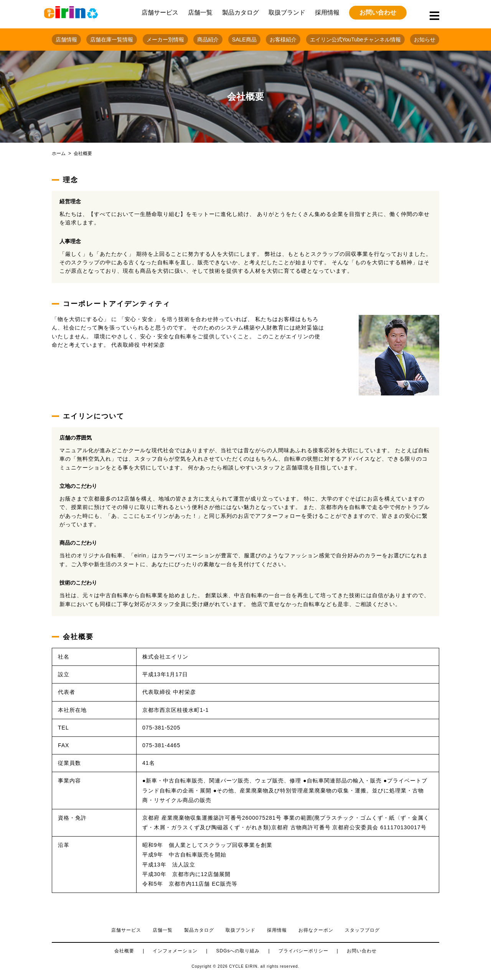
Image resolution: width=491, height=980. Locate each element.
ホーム (59, 153)
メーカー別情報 (165, 40)
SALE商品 (244, 40)
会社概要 (124, 951)
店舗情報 (66, 40)
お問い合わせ (378, 12)
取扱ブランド (287, 12)
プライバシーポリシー (303, 951)
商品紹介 (208, 40)
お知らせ (425, 40)
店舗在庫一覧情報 (112, 40)
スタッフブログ (362, 930)
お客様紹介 (283, 40)
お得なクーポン (316, 930)
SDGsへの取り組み (238, 951)
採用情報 (327, 12)
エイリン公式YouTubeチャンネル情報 (355, 40)
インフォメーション (175, 951)
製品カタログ (241, 12)
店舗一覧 (200, 12)
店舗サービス (160, 12)
